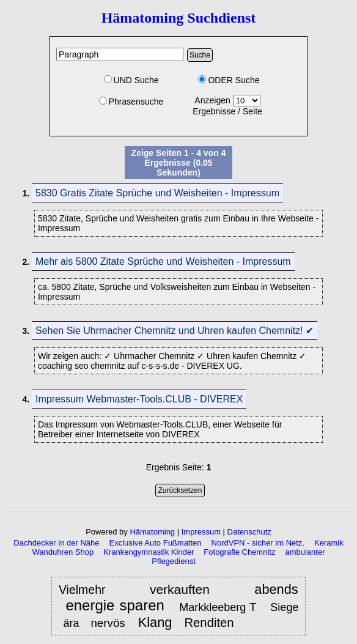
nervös (109, 623)
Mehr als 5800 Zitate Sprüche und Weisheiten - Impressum (163, 261)
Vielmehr (89, 590)
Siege (284, 607)
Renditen (209, 623)
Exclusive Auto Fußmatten (156, 543)
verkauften (187, 589)
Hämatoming (152, 532)
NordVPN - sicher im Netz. (258, 543)
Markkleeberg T (218, 607)
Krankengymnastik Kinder (149, 552)
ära (71, 623)
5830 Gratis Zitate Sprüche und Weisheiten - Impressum (157, 193)
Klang (155, 622)
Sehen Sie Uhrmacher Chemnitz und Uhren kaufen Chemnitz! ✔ (175, 331)
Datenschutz (249, 532)
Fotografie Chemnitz (239, 552)
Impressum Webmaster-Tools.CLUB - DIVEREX (139, 399)
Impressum (201, 532)
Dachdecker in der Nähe (56, 543)
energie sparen (115, 606)
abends (276, 589)
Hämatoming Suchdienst (179, 18)
